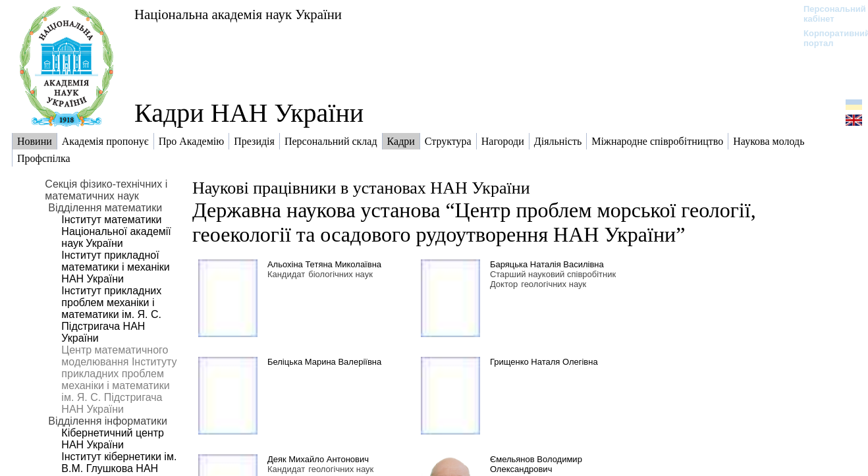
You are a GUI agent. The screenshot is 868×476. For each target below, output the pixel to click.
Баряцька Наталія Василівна (547, 264)
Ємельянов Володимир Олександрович (536, 464)
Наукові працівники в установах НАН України (361, 188)
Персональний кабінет (828, 14)
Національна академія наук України (238, 14)
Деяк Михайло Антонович (318, 459)
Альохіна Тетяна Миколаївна (324, 264)
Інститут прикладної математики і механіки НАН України (115, 267)
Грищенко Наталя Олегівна (544, 362)
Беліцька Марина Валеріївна (324, 362)
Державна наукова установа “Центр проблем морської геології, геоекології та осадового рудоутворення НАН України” (474, 222)
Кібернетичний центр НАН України (113, 439)
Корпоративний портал (828, 38)
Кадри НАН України (249, 113)
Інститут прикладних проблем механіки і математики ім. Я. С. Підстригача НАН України (111, 314)
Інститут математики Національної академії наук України (116, 231)
